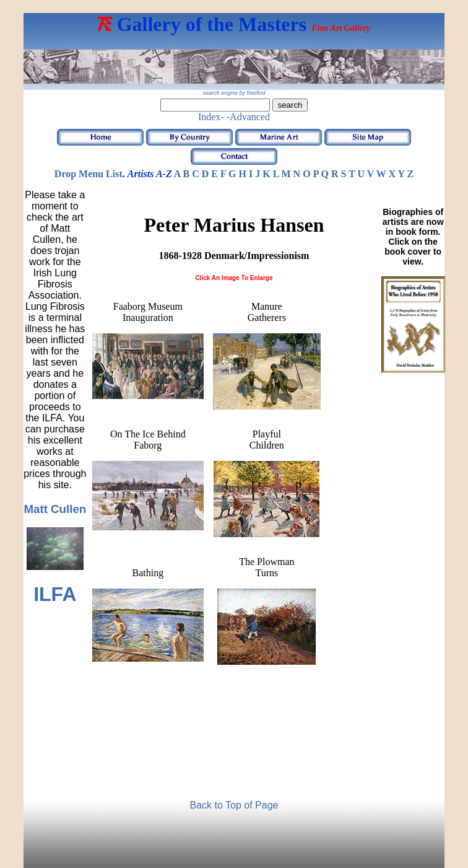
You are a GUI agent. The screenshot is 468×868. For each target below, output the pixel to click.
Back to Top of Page (234, 805)
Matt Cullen (55, 509)
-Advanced (248, 117)
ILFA (55, 594)
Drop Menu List (89, 174)
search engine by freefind (234, 93)
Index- (211, 117)
